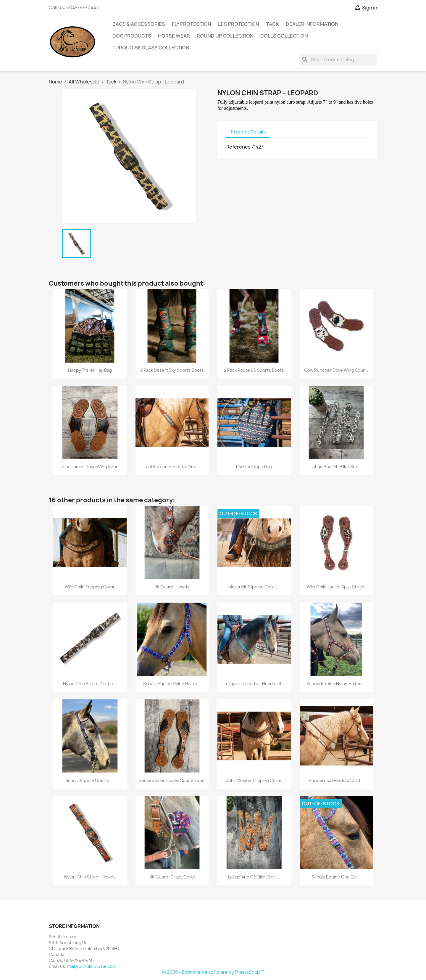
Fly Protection (192, 24)
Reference (238, 147)
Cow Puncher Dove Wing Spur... (336, 370)
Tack (272, 24)
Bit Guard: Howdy (172, 587)
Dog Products (132, 36)
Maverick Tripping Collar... (254, 587)
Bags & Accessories (139, 24)
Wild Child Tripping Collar (90, 587)
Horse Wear (174, 36)
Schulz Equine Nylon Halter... (172, 684)
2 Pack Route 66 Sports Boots (254, 370)
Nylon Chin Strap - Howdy (90, 877)
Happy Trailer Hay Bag (90, 370)
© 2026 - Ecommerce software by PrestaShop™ (213, 972)
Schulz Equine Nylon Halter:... (336, 684)
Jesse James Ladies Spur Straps (172, 780)
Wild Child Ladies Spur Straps (336, 587)
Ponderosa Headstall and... (336, 780)
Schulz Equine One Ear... (90, 780)
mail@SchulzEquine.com (92, 966)
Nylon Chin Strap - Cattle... (90, 684)
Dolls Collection (284, 36)
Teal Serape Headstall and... (172, 467)
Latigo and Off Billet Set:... (336, 467)
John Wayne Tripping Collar (254, 780)
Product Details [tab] (248, 132)
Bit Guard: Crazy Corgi (172, 877)
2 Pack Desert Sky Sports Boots (172, 370)
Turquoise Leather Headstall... (254, 684)
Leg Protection (239, 24)
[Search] (338, 59)
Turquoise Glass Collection (151, 48)
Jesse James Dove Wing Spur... (90, 467)
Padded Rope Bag (254, 467)
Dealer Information (312, 24)
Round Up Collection (225, 36)
